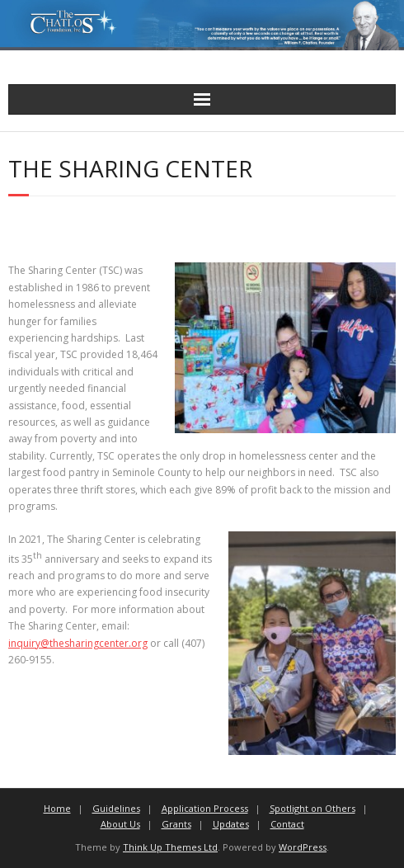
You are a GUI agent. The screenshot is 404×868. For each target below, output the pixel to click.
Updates (231, 824)
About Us (120, 824)
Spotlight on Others (312, 808)
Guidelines (116, 808)
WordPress (303, 847)
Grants (176, 824)
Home (57, 808)
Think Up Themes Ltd (170, 847)
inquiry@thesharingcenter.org (78, 643)
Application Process (205, 808)
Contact (287, 824)
